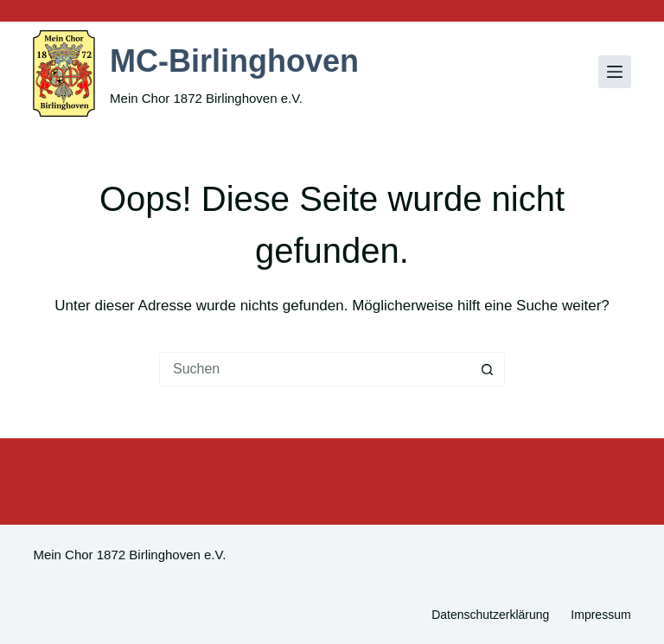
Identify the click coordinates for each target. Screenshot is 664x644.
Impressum (600, 615)
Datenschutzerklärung (490, 615)
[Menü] (615, 72)
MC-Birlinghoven (234, 61)
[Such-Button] (488, 369)
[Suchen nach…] (315, 369)
